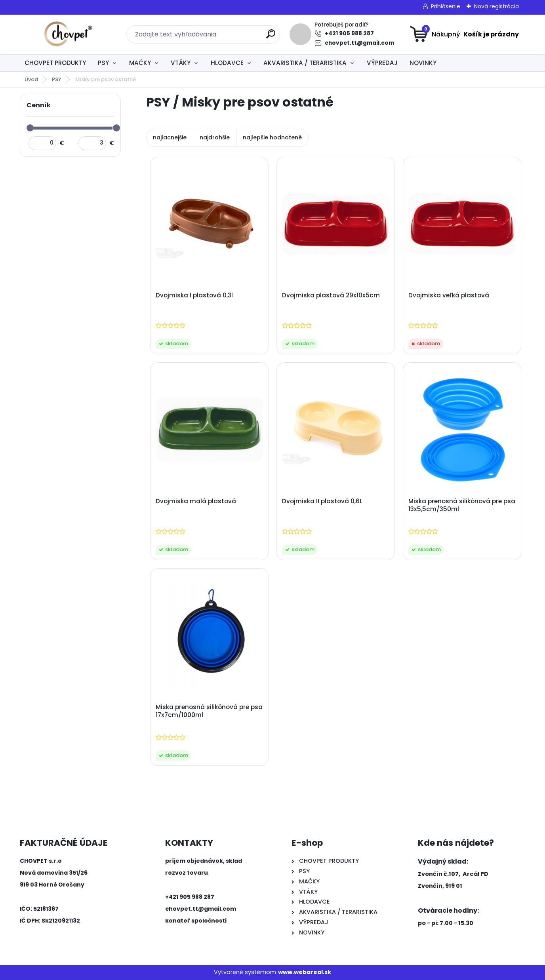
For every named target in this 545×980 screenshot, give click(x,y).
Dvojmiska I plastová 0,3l (194, 295)
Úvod (31, 79)
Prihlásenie (446, 6)
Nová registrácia (496, 6)
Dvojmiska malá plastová (196, 501)
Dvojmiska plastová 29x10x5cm (331, 295)
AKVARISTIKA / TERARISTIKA (305, 63)
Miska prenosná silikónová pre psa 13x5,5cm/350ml (462, 505)
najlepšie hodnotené (272, 137)
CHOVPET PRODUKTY (55, 63)
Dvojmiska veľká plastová (449, 295)
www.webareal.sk (305, 972)
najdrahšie (215, 137)
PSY (103, 63)
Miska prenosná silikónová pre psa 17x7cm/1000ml (209, 711)
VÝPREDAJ (382, 63)
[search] (271, 37)
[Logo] (68, 34)
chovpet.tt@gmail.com (359, 43)
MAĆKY (140, 63)
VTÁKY (181, 63)
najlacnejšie (170, 137)
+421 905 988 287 (349, 33)
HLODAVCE (227, 63)
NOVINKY (423, 63)
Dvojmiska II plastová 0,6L (322, 501)
